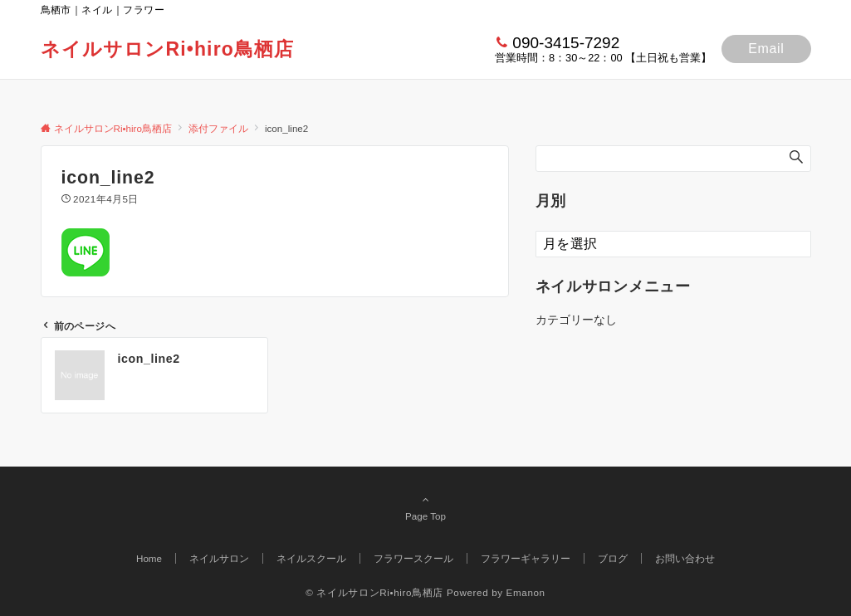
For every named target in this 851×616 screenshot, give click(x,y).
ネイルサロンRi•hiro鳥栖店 (168, 49)
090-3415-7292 (566, 43)
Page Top (426, 507)
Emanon (526, 592)
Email (766, 49)
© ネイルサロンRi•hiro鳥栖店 (374, 592)
